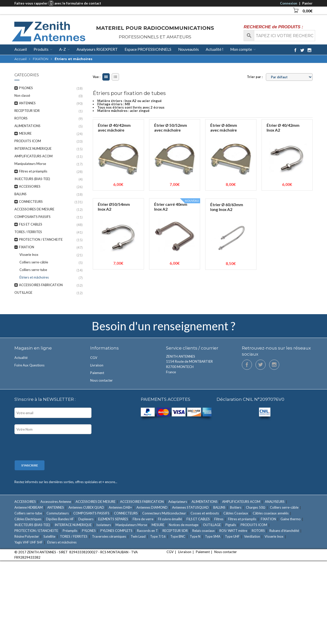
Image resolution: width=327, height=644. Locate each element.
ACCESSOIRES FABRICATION (41, 285)
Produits (41, 49)
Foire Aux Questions (29, 365)
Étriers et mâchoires (34, 277)
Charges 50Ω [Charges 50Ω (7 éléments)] (256, 507)
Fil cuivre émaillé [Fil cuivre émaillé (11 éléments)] (170, 519)
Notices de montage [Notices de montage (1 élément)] (184, 525)
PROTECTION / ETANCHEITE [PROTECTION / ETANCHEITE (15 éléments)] (36, 531)
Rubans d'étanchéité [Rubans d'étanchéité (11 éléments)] (284, 531)
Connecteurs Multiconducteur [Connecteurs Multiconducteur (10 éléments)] (164, 513)
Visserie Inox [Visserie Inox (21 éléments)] (274, 536)
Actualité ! (215, 49)
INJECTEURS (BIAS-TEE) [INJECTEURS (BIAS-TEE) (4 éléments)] (32, 525)
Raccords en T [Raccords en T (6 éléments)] (147, 531)
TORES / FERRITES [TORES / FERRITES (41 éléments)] (74, 536)
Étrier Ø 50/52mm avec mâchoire (171, 128)
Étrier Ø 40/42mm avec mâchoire (114, 128)
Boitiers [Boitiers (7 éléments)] (236, 507)
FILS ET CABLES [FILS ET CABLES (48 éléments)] (198, 519)
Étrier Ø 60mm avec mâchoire (224, 128)
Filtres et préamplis (33, 171)
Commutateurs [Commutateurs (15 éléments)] (58, 513)
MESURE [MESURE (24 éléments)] (158, 525)
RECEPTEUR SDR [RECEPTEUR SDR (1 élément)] (175, 531)
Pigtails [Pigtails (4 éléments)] (231, 525)
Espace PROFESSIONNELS (148, 49)
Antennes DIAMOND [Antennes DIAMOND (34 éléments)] (152, 507)
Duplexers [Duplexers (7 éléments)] (86, 519)
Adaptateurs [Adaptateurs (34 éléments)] (178, 502)
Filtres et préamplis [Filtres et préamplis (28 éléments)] (242, 519)
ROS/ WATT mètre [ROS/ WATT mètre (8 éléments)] (233, 531)
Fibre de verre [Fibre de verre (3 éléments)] (143, 519)
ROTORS (21, 118)
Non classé (22, 95)
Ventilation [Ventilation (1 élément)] (252, 536)
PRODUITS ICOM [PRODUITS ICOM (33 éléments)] (254, 525)
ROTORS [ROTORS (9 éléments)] (258, 531)
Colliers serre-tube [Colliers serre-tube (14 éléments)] (28, 513)
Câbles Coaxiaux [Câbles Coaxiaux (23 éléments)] (236, 513)
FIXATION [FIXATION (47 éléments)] (268, 519)
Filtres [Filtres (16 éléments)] (219, 519)
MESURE (25, 133)
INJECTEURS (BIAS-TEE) (32, 179)
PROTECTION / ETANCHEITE (41, 239)
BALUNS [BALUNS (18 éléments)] (219, 507)
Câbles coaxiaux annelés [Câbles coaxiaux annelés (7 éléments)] (271, 513)
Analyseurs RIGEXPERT (97, 49)
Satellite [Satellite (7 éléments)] (49, 536)
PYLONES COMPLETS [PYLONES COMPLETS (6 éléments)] (116, 531)
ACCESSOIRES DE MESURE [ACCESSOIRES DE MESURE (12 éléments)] (96, 502)
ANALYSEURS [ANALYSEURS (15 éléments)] (275, 502)
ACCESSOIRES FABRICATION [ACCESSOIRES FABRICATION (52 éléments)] (142, 502)
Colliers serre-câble (34, 262)
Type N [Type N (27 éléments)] (195, 536)
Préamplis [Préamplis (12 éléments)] (70, 531)
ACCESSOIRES (30, 186)
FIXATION (41, 59)
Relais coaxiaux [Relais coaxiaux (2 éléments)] (204, 531)
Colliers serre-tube (33, 270)
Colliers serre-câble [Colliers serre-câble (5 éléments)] (284, 507)
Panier (307, 3)
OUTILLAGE (23, 292)
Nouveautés (189, 49)
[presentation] (53, 448)
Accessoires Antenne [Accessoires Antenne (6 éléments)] (56, 502)
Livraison (97, 365)
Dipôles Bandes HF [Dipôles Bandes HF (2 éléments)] (60, 519)
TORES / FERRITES (28, 232)
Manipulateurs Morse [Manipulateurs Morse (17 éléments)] (131, 525)
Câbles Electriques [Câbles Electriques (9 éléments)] (28, 519)
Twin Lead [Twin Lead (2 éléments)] (138, 536)
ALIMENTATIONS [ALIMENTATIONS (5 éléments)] (205, 502)
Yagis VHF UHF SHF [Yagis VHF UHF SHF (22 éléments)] (29, 542)
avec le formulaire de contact (78, 3)
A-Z (63, 49)
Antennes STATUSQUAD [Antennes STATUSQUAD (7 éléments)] (190, 507)
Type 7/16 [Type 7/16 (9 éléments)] (158, 536)
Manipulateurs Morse (30, 164)
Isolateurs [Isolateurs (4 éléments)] (104, 525)
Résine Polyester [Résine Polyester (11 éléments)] (27, 536)
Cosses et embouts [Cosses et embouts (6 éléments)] (205, 513)
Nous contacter (101, 380)
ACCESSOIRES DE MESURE (34, 209)
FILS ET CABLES (31, 224)
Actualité (21, 358)
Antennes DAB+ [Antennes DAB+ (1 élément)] (120, 507)
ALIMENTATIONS (27, 126)
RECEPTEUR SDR (27, 111)
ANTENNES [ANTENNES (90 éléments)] (56, 507)
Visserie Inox (29, 255)
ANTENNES (27, 103)
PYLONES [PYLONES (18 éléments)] (89, 531)
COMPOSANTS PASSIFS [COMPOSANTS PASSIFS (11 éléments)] (91, 513)
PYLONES (26, 88)
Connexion (289, 3)
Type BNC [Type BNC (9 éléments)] (178, 536)
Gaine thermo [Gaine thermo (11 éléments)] (291, 519)
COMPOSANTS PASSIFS (32, 217)
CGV (94, 358)
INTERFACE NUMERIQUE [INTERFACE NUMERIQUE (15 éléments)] (73, 525)
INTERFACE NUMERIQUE (33, 148)
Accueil (21, 49)
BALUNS (20, 194)
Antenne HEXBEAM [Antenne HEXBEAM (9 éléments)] (29, 507)
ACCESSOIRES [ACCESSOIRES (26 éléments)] (25, 502)
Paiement (97, 373)
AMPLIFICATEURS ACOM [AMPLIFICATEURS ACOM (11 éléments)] (241, 502)
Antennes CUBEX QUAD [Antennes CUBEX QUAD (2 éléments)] (86, 507)
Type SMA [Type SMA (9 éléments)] (213, 536)
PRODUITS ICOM (28, 141)
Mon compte (241, 49)
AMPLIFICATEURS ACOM (33, 156)
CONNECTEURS (31, 202)
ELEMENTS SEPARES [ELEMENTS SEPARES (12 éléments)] (113, 519)
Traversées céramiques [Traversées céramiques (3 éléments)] (109, 536)
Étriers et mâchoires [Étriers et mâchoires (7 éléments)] (62, 542)
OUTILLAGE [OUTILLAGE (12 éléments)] (212, 525)
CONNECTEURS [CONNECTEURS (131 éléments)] (126, 513)
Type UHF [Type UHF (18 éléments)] (232, 536)
